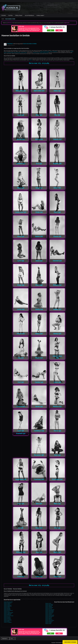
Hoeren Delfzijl (48, 618)
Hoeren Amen (36, 53)
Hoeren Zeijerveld (8, 620)
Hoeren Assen (24, 53)
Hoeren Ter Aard (7, 619)
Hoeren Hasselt (49, 614)
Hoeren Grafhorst (49, 621)
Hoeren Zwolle (48, 623)
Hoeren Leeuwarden (50, 620)
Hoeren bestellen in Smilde (10, 19)
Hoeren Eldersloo (7, 615)
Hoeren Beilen (7, 621)
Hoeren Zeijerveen (8, 614)
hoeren (31, 60)
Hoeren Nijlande (7, 618)
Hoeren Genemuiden (50, 615)
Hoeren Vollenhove (49, 613)
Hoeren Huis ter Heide (9, 616)
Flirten (10, 16)
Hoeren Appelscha (8, 606)
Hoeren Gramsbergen (50, 610)
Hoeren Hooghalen (53, 52)
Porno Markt (40, 16)
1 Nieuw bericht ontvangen (70, 642)
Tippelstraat (19, 16)
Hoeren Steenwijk (49, 605)
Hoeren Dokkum (49, 619)
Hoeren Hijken (7, 607)
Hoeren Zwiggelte (8, 622)
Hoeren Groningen (49, 604)
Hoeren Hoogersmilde (44, 53)
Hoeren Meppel (49, 607)
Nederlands (5, 639)
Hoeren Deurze (7, 617)
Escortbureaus (29, 16)
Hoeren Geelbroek (8, 605)
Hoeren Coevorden (49, 608)
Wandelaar (10, 44)
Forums (4, 16)
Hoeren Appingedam (50, 616)
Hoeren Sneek (48, 624)
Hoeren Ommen (49, 617)
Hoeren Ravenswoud (8, 610)
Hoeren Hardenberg (49, 611)
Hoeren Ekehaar (17, 53)
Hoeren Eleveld (10, 53)
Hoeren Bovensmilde (45, 52)
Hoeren (3, 19)
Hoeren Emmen (49, 609)
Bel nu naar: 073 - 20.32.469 (39, 63)
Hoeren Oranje (7, 604)
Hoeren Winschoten (49, 612)
